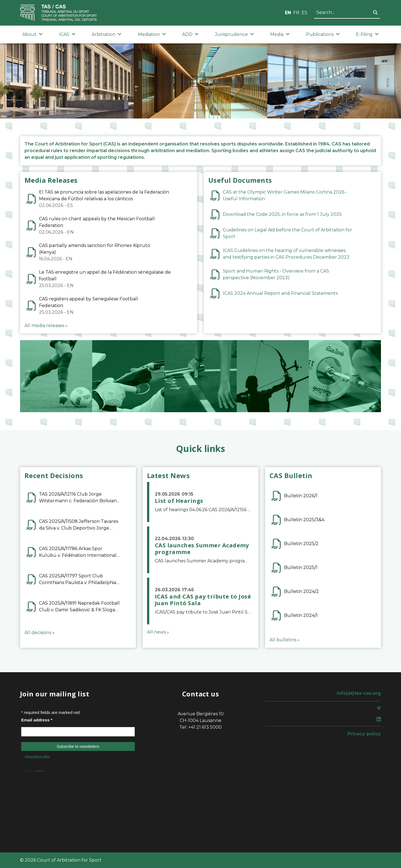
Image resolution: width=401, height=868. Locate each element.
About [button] (32, 34)
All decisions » (40, 633)
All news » (158, 632)
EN (288, 13)
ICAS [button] (67, 34)
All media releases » (46, 326)
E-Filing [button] (367, 34)
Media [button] (280, 34)
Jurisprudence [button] (234, 34)
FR (296, 13)
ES (305, 13)
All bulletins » (285, 640)
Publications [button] (323, 34)
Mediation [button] (152, 34)
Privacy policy (364, 734)
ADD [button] (190, 34)
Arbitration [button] (107, 34)
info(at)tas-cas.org (359, 693)
